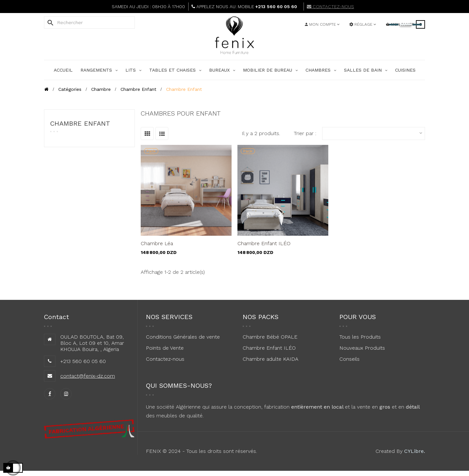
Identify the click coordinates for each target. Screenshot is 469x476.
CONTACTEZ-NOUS (330, 7)
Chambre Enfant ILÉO (264, 243)
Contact (57, 317)
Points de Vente (165, 348)
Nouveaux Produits (362, 348)
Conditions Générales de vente (183, 337)
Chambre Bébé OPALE (270, 337)
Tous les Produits (360, 337)
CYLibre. (415, 451)
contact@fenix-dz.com (88, 376)
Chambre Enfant (80, 123)
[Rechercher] (89, 22)
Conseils (349, 359)
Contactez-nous (165, 359)
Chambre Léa (157, 243)
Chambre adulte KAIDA (270, 359)
